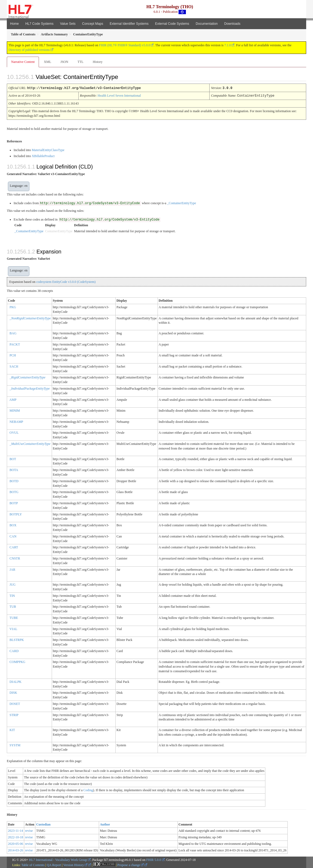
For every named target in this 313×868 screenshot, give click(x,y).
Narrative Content (23, 62)
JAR (12, 569)
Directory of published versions (29, 50)
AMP (13, 399)
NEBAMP (16, 421)
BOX (13, 525)
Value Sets (68, 24)
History (98, 62)
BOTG (14, 491)
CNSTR (15, 558)
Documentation (207, 24)
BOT (13, 459)
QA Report (54, 864)
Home (14, 24)
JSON (64, 62)
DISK (13, 692)
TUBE (14, 617)
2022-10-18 (16, 837)
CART (14, 547)
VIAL (13, 628)
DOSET (15, 703)
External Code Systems (172, 24)
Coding (88, 790)
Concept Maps (93, 24)
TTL (81, 62)
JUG (13, 584)
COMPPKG (17, 661)
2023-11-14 (16, 830)
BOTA (14, 469)
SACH (14, 366)
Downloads (232, 24)
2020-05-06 (16, 843)
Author (105, 824)
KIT (12, 729)
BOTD (14, 481)
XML (47, 62)
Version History (76, 864)
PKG (13, 307)
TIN (12, 595)
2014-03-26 (16, 850)
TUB (13, 606)
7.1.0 (228, 45)
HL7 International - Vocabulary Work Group (58, 859)
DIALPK (16, 681)
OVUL (14, 432)
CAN (13, 536)
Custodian (43, 824)
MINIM (15, 410)
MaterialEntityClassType (48, 149)
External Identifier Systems (129, 24)
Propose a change (131, 864)
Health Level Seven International (119, 95)
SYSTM (15, 745)
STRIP (14, 714)
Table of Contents (33, 864)
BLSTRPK (17, 639)
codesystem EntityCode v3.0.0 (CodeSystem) (66, 281)
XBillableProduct (43, 155)
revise (29, 830)
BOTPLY (16, 514)
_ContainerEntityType (182, 203)
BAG (13, 333)
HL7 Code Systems (39, 24)
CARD (14, 650)
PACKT (15, 344)
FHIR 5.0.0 (154, 859)
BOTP (14, 503)
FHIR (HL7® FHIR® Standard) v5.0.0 (125, 45)
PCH (13, 355)
